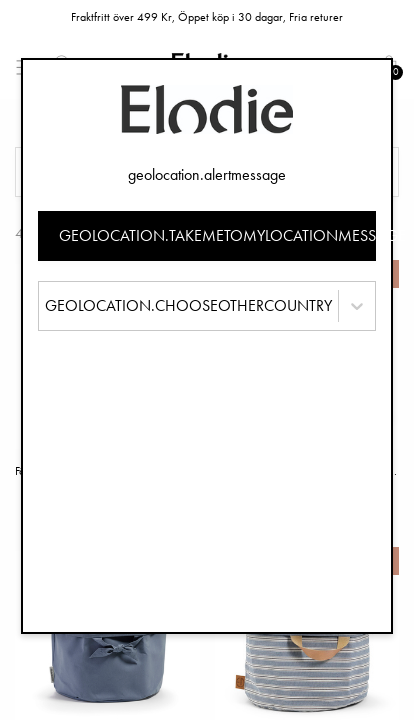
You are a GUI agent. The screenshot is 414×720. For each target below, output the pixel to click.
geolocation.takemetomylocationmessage (218, 235)
